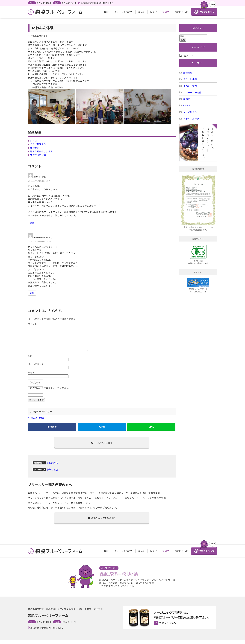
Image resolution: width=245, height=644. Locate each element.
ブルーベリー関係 (192, 92)
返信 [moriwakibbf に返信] (32, 293)
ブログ (166, 12)
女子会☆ (34, 148)
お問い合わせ (181, 12)
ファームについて (123, 12)
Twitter (102, 431)
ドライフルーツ (191, 118)
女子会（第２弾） (39, 155)
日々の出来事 (38, 422)
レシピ (153, 12)
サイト (31, 376)
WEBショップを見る (101, 522)
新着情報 (188, 73)
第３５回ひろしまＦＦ (41, 151)
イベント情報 (190, 86)
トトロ (33, 141)
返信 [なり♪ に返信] (32, 223)
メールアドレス (36, 368)
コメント (32, 324)
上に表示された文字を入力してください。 (49, 392)
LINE (151, 431)
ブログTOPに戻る (102, 446)
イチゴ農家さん (38, 144)
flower (187, 105)
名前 (30, 359)
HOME (106, 12)
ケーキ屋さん (190, 112)
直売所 (141, 12)
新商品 (187, 99)
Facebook (52, 431)
